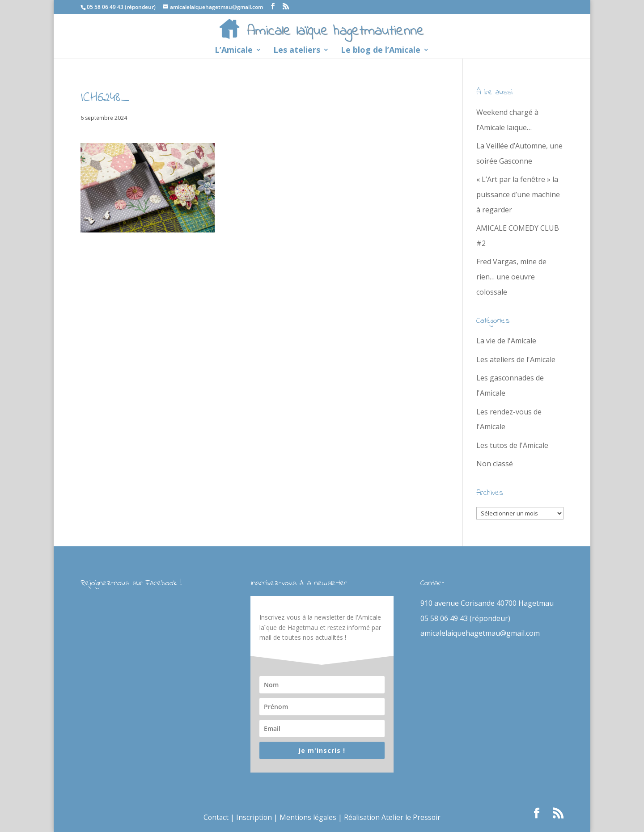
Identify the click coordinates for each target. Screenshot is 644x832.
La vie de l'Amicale (506, 341)
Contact (215, 817)
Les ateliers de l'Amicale (516, 359)
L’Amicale (234, 51)
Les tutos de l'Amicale (512, 445)
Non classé (495, 464)
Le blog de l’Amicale (381, 51)
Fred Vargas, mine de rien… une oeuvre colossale (511, 277)
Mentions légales (308, 817)
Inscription (253, 817)
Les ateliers (297, 51)
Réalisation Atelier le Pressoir (394, 817)
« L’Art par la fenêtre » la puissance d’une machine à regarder (518, 194)
